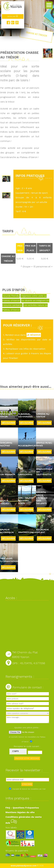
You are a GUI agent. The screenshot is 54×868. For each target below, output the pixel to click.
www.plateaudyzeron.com (24, 866)
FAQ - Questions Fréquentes (22, 808)
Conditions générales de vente (24, 817)
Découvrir (8, 423)
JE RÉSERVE (34, 335)
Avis (11, 823)
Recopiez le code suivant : (27, 746)
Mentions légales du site (20, 812)
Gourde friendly (11, 296)
